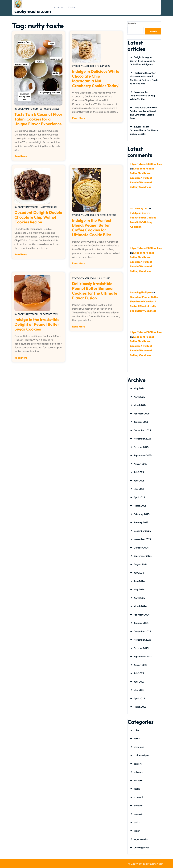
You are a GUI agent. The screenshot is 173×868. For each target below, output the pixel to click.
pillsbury (138, 806)
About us (58, 7)
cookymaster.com (33, 11)
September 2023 (143, 656)
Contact (72, 7)
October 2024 (141, 548)
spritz (137, 822)
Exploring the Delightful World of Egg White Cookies (142, 96)
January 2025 (141, 522)
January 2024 (141, 623)
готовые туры (139, 208)
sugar (137, 831)
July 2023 (139, 673)
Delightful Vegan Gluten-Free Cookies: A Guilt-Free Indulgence (142, 61)
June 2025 (139, 481)
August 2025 (140, 464)
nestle (137, 789)
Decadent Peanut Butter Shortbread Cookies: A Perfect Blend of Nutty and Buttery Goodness (142, 178)
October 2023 (141, 648)
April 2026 (139, 397)
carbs (137, 738)
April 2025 (139, 497)
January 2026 (141, 422)
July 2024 (139, 573)
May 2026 (139, 388)
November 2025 (142, 439)
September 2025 (143, 455)
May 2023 (139, 690)
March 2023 (140, 707)
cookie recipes (141, 755)
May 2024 (139, 589)
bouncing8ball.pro (141, 292)
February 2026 (142, 414)
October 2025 (141, 447)
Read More (21, 156)
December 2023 (142, 631)
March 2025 (140, 506)
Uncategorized (142, 847)
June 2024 (139, 581)
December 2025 (142, 430)
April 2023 (139, 698)
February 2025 (142, 514)
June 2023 (139, 682)
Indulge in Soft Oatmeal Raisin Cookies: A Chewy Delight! (144, 130)
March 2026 (140, 405)
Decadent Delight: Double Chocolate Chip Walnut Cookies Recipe (38, 217)
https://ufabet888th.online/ (146, 164)
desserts (138, 764)
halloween (139, 772)
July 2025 (139, 472)
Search (132, 23)
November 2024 (142, 539)
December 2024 (142, 531)
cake (136, 730)
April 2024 (139, 598)
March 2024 (140, 606)
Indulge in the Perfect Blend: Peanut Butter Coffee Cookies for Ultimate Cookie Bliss (92, 228)
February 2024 (142, 615)
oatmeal (138, 797)
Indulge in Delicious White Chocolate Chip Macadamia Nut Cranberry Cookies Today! (96, 79)
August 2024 (140, 564)
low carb (138, 780)
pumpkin (138, 814)
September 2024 (143, 556)
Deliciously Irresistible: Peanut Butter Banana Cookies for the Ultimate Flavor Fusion (95, 291)
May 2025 (139, 489)
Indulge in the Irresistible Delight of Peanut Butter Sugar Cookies (37, 324)
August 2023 (140, 665)
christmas (139, 747)
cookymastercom (28, 109)
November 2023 (142, 640)
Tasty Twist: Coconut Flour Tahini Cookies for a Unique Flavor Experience (38, 119)
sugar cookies (141, 839)
